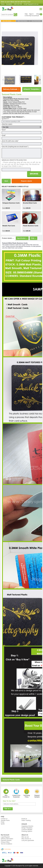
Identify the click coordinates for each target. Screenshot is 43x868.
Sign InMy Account (33, 15)
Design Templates (27, 828)
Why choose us (26, 839)
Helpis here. (27, 15)
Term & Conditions (7, 844)
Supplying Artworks (27, 826)
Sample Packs (5, 820)
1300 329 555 (18, 4)
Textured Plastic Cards (12, 94)
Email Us (24, 819)
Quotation (9, 4)
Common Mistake (27, 830)
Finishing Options (27, 831)
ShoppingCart (39, 15)
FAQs (3, 822)
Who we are (25, 837)
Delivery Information (7, 839)
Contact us (4, 819)
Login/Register (5, 837)
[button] (40, 80)
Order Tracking (26, 820)
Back (6, 181)
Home (3, 4)
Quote (3, 824)
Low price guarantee (28, 840)
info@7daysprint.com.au (31, 4)
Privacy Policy (5, 842)
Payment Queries (6, 840)
